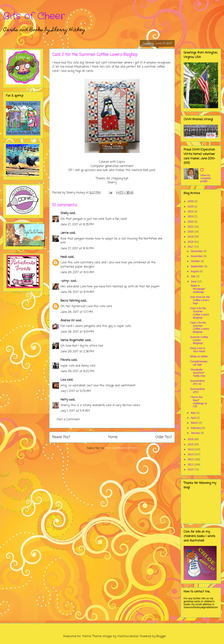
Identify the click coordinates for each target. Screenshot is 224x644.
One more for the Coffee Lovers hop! (200, 300)
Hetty (64, 400)
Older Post (164, 437)
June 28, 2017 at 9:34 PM (77, 332)
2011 (191, 464)
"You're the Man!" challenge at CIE (199, 402)
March (195, 423)
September (197, 266)
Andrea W (68, 321)
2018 (191, 242)
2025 (191, 206)
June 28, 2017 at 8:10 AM (77, 272)
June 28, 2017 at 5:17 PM (77, 312)
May (193, 413)
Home (113, 437)
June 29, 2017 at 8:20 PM (77, 371)
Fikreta (65, 360)
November (197, 256)
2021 (191, 227)
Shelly (65, 213)
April (194, 418)
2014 (191, 449)
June (194, 281)
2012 (191, 459)
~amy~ (65, 281)
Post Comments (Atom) (121, 448)
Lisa (63, 380)
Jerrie (65, 233)
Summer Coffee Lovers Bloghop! (199, 340)
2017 (191, 247)
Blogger (161, 636)
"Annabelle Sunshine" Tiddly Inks (198, 373)
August (195, 271)
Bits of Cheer (34, 16)
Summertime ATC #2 (197, 382)
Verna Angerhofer (72, 340)
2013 (191, 454)
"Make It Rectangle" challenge (198, 289)
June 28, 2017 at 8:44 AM (77, 292)
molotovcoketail (128, 636)
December (197, 251)
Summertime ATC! (197, 391)
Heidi (64, 257)
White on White (199, 356)
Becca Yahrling (70, 301)
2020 (191, 232)
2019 (191, 237)
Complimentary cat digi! (199, 363)
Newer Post (61, 437)
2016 (191, 439)
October (196, 261)
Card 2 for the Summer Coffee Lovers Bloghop (200, 327)
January (196, 433)
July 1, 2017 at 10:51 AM (76, 391)
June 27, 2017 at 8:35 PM (77, 225)
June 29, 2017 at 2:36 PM (77, 352)
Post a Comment (68, 420)
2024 (191, 211)
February (196, 428)
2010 (191, 469)
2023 (191, 216)
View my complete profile (206, 178)
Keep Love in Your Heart (198, 350)
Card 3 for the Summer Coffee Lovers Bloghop (200, 313)
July (193, 276)
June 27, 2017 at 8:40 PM (77, 249)
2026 (191, 201)
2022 (191, 222)
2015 (191, 444)
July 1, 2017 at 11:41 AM (75, 411)
